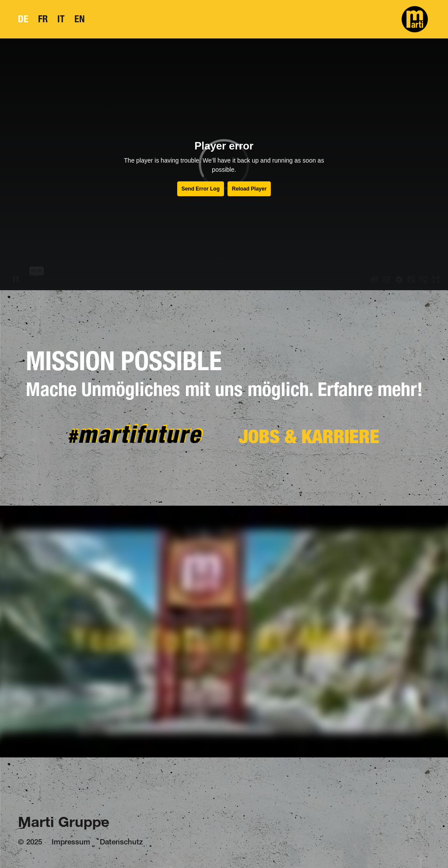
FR (43, 19)
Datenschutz (121, 843)
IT (61, 19)
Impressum (71, 843)
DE (23, 19)
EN (80, 19)
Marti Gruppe (64, 824)
